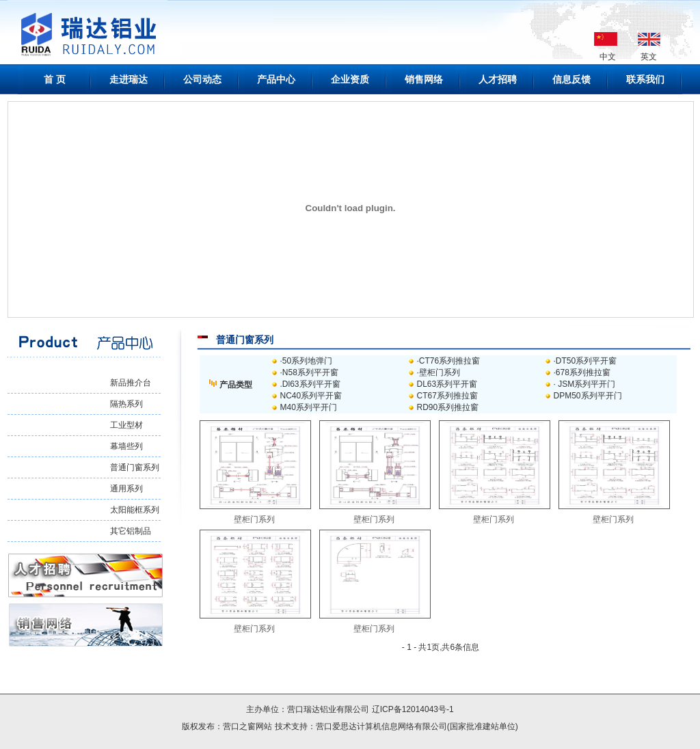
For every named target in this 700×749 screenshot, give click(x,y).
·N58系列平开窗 (309, 372)
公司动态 (202, 79)
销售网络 (424, 79)
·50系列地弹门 (307, 361)
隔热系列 (126, 404)
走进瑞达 (129, 79)
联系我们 (645, 79)
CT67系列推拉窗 (447, 396)
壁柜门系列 (254, 519)
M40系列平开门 (309, 407)
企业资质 (350, 79)
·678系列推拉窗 (582, 372)
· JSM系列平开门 (585, 384)
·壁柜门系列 (439, 372)
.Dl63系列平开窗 (310, 384)
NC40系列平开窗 (311, 396)
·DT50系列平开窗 (585, 361)
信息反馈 (571, 79)
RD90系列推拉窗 (448, 407)
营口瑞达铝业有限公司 (329, 709)
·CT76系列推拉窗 (449, 361)
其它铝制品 (131, 531)
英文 (649, 57)
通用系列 (126, 489)
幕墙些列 (126, 446)
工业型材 (126, 425)
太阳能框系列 (135, 510)
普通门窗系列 (135, 467)
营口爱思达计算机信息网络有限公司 (381, 726)
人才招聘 (498, 79)
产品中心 (276, 79)
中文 (608, 57)
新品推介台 (131, 383)
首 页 (55, 79)
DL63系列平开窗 (447, 384)
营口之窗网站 (247, 726)
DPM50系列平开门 (588, 396)
